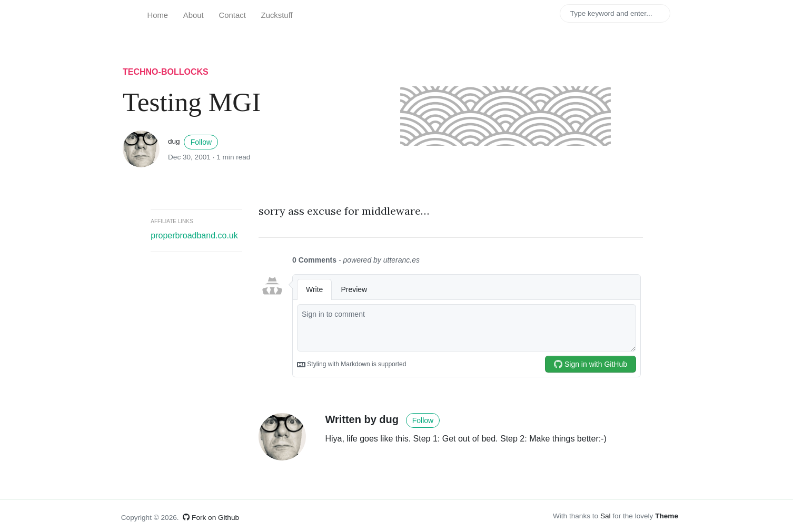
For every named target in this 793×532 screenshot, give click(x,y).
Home (157, 15)
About (194, 15)
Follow (201, 142)
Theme (667, 516)
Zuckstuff (277, 15)
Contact (232, 15)
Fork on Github (211, 518)
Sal (606, 516)
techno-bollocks (166, 72)
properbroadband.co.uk (194, 235)
